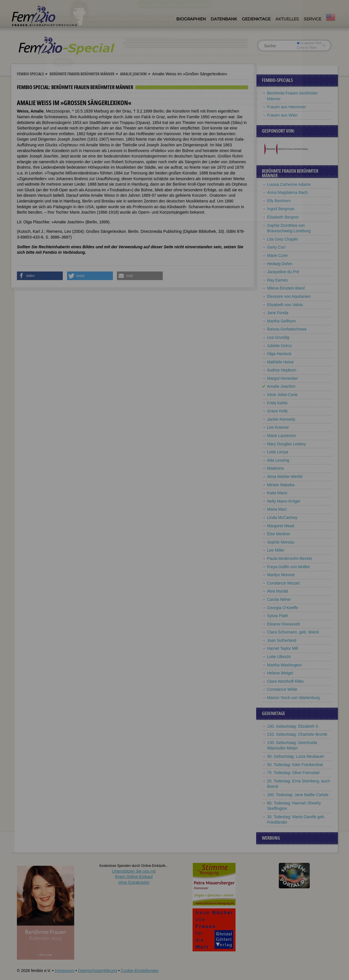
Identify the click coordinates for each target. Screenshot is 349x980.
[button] (40, 276)
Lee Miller (276, 550)
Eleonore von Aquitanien (289, 296)
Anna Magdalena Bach (287, 192)
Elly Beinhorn (279, 201)
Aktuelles (287, 19)
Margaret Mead (281, 526)
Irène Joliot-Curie (282, 395)
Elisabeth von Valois (285, 305)
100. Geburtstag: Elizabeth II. (293, 726)
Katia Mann (277, 493)
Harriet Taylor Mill (283, 648)
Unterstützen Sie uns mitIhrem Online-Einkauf (134, 877)
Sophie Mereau (281, 542)
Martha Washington (284, 665)
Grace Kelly (277, 411)
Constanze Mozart (283, 583)
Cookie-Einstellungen (140, 971)
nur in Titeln (307, 48)
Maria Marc (277, 509)
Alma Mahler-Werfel (285, 477)
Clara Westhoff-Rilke (285, 681)
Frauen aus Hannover (286, 107)
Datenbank (224, 19)
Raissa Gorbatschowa (287, 329)
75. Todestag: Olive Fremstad (293, 773)
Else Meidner (279, 534)
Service (312, 19)
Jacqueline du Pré (283, 272)
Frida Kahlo (277, 403)
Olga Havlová (279, 354)
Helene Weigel (280, 673)
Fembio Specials (30, 74)
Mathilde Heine (280, 362)
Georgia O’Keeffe (283, 608)
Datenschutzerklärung (97, 971)
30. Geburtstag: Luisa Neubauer (296, 756)
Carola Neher (279, 599)
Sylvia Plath (278, 616)
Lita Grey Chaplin (283, 239)
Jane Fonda (278, 313)
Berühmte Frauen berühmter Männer (82, 74)
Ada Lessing (278, 460)
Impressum (64, 971)
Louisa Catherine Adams (289, 184)
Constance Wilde (282, 689)
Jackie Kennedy (281, 419)
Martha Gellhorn (281, 321)
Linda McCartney (282, 517)
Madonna (275, 468)
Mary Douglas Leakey (286, 444)
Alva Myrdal (278, 591)
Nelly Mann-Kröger (284, 501)
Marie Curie (277, 255)
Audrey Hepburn (282, 370)
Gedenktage (256, 19)
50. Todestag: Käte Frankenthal (295, 765)
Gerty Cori (276, 247)
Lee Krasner (278, 427)
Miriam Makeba (281, 485)
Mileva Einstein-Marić (286, 288)
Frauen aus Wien (282, 115)
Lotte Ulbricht (279, 657)
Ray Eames (277, 280)
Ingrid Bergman (281, 209)
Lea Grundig (278, 337)
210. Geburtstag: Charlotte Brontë (297, 734)
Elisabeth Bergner (283, 217)
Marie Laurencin (281, 436)
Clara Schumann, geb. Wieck (293, 632)
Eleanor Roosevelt (283, 624)
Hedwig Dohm (280, 264)
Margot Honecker (282, 378)
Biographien (191, 19)
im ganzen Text (309, 43)
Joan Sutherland (282, 640)
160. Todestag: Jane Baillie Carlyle (298, 795)
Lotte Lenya (278, 452)
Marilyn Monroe (281, 575)
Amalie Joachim (133, 74)
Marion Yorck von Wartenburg (293, 698)
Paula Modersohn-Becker (290, 558)
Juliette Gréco (279, 346)
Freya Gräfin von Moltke (288, 567)
